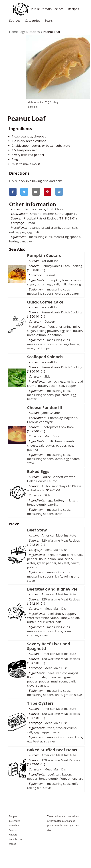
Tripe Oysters (40, 703)
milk (36, 232)
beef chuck (55, 614)
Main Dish (51, 436)
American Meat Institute (59, 535)
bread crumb (51, 228)
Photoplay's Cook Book (58, 427)
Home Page (17, 32)
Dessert (50, 275)
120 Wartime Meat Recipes (61, 540)
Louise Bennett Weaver (58, 477)
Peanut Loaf (51, 32)
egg (29, 232)
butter (66, 228)
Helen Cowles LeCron (42, 481)
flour (51, 327)
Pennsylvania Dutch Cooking (62, 266)
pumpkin (54, 280)
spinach (53, 381)
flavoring (75, 284)
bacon (53, 386)
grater (68, 695)
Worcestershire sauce (43, 618)
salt (75, 228)
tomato (41, 677)
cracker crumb (66, 728)
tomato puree (65, 555)
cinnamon (55, 335)
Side (47, 376)
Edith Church (56, 209)
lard (60, 559)
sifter (59, 344)
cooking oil (70, 673)
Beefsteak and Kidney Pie (52, 589)
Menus (13, 844)
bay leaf (64, 563)
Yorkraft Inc (50, 261)
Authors (13, 835)
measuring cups (41, 237)
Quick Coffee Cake (45, 302)
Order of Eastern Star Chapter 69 (54, 214)
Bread (31, 223)
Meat (48, 550)
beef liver (54, 673)
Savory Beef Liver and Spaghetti (49, 646)
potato (32, 567)
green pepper (47, 563)
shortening (64, 327)
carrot (75, 563)
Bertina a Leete (35, 209)
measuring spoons (67, 237)
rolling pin (71, 576)
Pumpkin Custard (44, 255)
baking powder (47, 331)
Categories (33, 20)
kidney (64, 618)
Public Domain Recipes (37, 9)
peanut (35, 228)
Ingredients (15, 825)
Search (50, 20)
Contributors (16, 839)
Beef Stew (37, 530)
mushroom (59, 681)
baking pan (17, 241)
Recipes (73, 9)
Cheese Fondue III (45, 407)
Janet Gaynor (51, 413)
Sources (15, 20)
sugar (31, 284)
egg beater (71, 293)
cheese (32, 445)
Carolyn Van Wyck (40, 422)
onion (52, 559)
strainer (33, 635)
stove (65, 395)
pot (58, 395)
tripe (51, 728)
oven (30, 241)
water (31, 563)
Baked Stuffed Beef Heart (52, 750)
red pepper (17, 232)
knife (59, 576)
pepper (71, 386)
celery (69, 559)
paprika (33, 450)
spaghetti (43, 685)
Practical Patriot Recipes (41, 218)
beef (51, 555)
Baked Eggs (38, 471)
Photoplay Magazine (63, 418)
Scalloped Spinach (45, 357)
